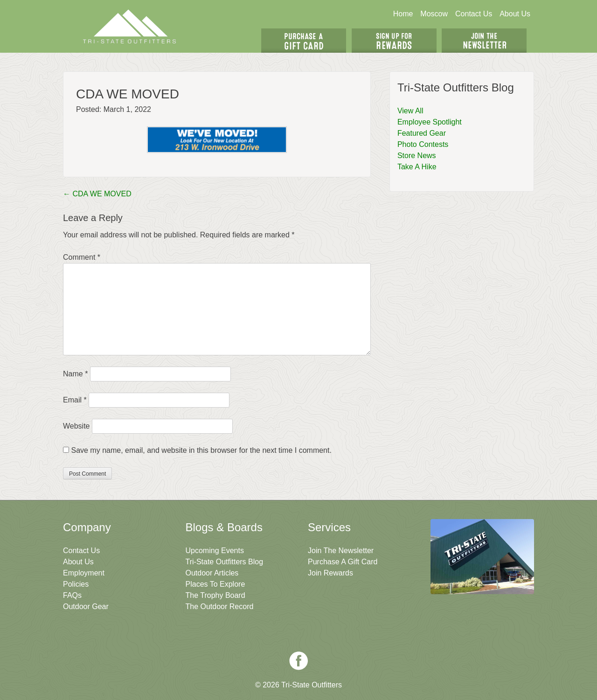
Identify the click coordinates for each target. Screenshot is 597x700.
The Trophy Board (215, 595)
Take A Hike (417, 167)
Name (75, 374)
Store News (417, 156)
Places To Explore (215, 584)
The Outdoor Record (220, 606)
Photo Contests (423, 144)
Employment (84, 573)
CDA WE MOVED (97, 194)
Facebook (298, 661)
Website (76, 426)
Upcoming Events (215, 551)
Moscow (434, 14)
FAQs (72, 595)
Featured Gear (422, 133)
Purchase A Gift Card (343, 562)
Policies (76, 584)
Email (75, 400)
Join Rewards (330, 573)
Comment (82, 257)
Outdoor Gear (86, 606)
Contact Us (474, 14)
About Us (515, 14)
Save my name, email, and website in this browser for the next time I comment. (201, 450)
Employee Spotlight (430, 122)
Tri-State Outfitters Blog (225, 562)
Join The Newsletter (484, 41)
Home (403, 14)
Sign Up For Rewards (394, 41)
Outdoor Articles (212, 573)
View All (410, 111)
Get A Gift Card (304, 41)
